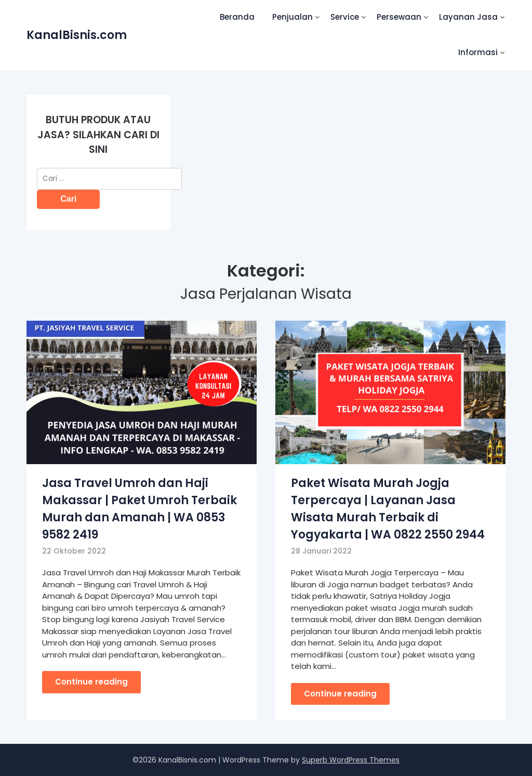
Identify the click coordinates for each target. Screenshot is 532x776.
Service (345, 17)
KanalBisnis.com (77, 35)
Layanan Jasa (468, 17)
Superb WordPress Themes (351, 760)
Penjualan (292, 17)
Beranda (237, 17)
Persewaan (399, 17)
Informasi (478, 52)
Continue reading (91, 682)
